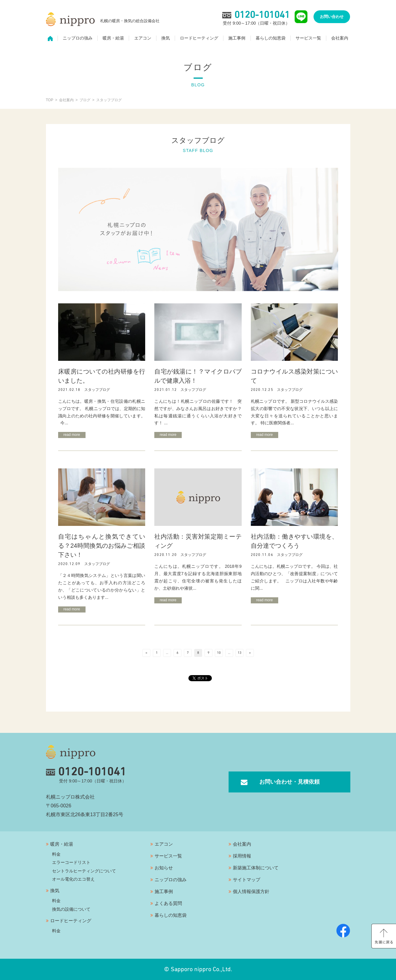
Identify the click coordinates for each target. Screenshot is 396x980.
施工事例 (237, 38)
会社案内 (340, 38)
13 (240, 653)
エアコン (143, 38)
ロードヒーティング (199, 38)
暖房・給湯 (113, 38)
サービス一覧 (308, 38)
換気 (166, 38)
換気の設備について (71, 909)
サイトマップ (247, 880)
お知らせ (164, 868)
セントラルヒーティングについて (84, 871)
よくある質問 (168, 903)
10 (219, 653)
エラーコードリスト (71, 862)
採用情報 (242, 856)
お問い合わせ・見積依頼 (289, 782)
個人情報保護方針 (251, 891)
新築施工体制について (256, 868)
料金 (56, 854)
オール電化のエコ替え (73, 879)
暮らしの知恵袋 (271, 38)
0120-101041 (86, 772)
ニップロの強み (78, 38)
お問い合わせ (332, 17)
